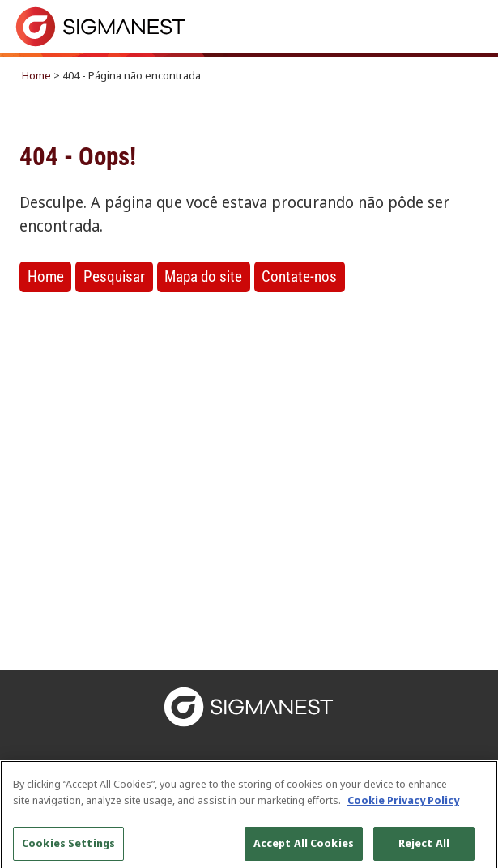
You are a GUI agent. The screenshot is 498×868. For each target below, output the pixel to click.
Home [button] (46, 277)
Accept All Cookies (304, 847)
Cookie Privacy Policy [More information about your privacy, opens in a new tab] (403, 804)
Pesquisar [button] (114, 277)
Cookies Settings (68, 847)
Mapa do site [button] (203, 277)
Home (36, 75)
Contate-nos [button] (299, 277)
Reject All (424, 847)
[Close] (472, 790)
